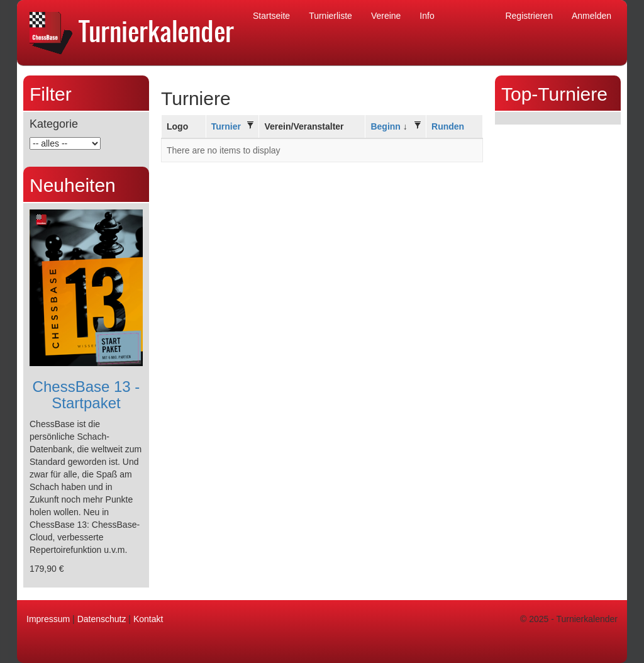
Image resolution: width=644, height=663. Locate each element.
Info (427, 16)
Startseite (271, 16)
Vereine (386, 16)
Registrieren (529, 16)
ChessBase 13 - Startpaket (86, 395)
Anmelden (591, 16)
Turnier (226, 126)
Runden (448, 126)
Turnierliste (330, 16)
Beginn (385, 126)
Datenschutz (102, 619)
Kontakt (148, 619)
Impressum (48, 619)
